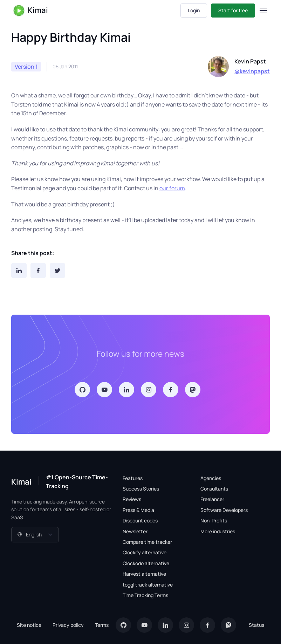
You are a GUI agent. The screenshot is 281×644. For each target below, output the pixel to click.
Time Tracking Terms (145, 595)
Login (194, 10)
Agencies (211, 478)
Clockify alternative (145, 552)
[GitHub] (82, 390)
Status (256, 625)
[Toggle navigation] (263, 11)
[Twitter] (57, 270)
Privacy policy (68, 625)
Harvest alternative (144, 574)
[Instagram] (149, 390)
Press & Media (138, 510)
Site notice (29, 625)
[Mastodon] (193, 390)
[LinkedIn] (19, 270)
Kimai (30, 11)
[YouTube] (104, 390)
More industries (218, 531)
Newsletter (135, 531)
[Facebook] (38, 270)
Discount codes (140, 520)
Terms (102, 625)
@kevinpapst (252, 71)
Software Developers (224, 510)
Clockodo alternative (146, 563)
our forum (172, 188)
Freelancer (212, 499)
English (29, 535)
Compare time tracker (147, 542)
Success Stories (141, 489)
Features (133, 478)
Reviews (132, 499)
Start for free (233, 10)
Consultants (214, 489)
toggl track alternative (148, 585)
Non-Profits (214, 520)
